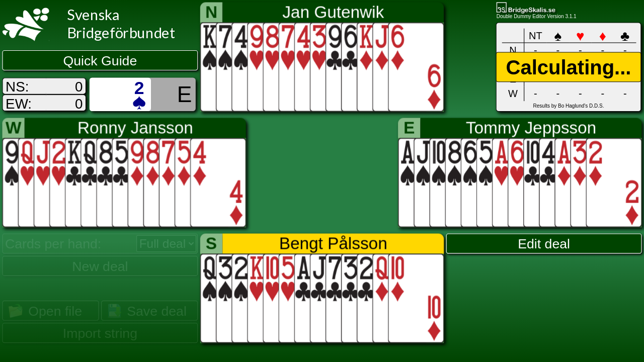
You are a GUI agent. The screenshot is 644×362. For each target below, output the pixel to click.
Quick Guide (100, 61)
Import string (100, 333)
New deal (100, 266)
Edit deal (544, 244)
